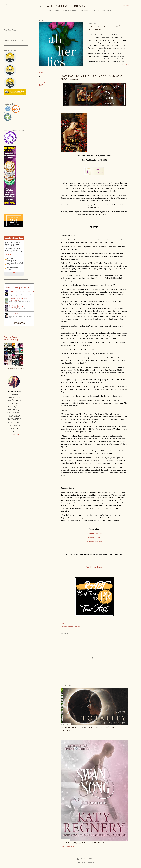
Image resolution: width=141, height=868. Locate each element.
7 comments (69, 734)
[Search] (127, 6)
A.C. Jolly (12, 315)
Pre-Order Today (94, 567)
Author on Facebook (94, 533)
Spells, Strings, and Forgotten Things (21, 291)
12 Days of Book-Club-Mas (18, 299)
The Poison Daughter (16, 306)
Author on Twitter (94, 537)
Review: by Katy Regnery (82, 843)
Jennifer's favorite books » (16, 369)
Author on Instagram (94, 542)
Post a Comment (98, 65)
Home (49, 11)
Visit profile (14, 434)
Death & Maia (13, 313)
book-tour (43, 82)
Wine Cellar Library (66, 6)
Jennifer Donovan (14, 391)
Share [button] (90, 65)
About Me (110, 11)
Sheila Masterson (14, 308)
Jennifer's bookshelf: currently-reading (19, 288)
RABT (41, 85)
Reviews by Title (76, 11)
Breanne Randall (14, 293)
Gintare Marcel (90, 862)
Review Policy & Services (94, 11)
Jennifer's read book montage (12, 338)
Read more (126, 64)
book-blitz (43, 80)
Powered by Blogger (84, 859)
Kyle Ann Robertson (15, 300)
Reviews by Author (60, 11)
